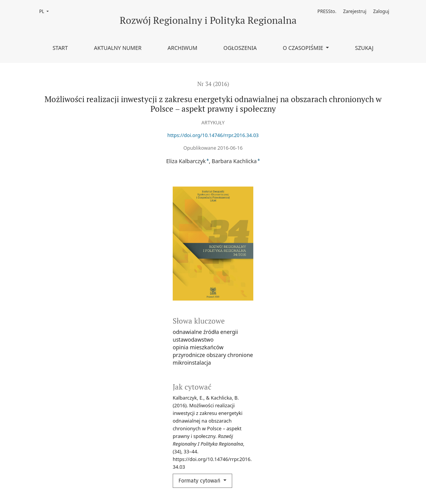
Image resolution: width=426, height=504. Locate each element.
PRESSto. (327, 11)
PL (46, 11)
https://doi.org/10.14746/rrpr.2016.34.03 (213, 135)
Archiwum (183, 48)
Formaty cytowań (200, 481)
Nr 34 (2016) (213, 84)
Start (60, 48)
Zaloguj (381, 11)
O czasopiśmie (304, 48)
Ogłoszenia (240, 48)
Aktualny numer (118, 48)
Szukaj (364, 48)
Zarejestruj (355, 11)
